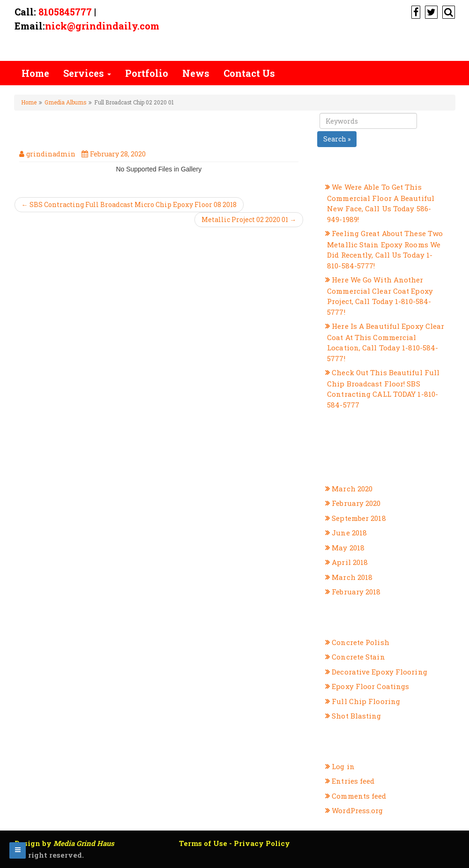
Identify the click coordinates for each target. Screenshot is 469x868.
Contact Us (249, 73)
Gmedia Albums (65, 102)
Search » (337, 139)
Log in (343, 766)
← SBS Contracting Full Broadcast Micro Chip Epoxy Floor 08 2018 (129, 204)
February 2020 (356, 503)
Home (35, 73)
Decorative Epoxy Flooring (380, 672)
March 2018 (352, 577)
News (196, 73)
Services (87, 73)
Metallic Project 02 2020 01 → (249, 219)
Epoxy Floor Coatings (370, 686)
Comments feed (359, 796)
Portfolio (147, 73)
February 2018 (356, 592)
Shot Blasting (356, 716)
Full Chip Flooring (366, 701)
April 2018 (350, 562)
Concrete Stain (358, 657)
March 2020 (352, 489)
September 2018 (359, 518)
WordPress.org (357, 810)
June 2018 (349, 533)
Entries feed (353, 781)
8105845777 (65, 12)
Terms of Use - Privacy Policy (234, 843)
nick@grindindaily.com (102, 26)
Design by (64, 843)
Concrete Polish (361, 642)
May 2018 (348, 548)
